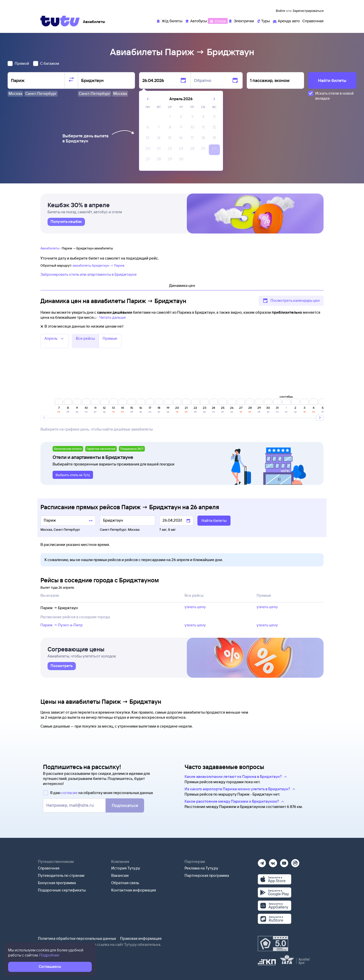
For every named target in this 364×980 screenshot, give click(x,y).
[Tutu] (60, 21)
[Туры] (263, 21)
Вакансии (120, 875)
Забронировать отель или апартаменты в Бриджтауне (89, 274)
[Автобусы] (196, 21)
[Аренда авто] (286, 21)
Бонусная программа (57, 883)
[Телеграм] (262, 861)
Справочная (49, 868)
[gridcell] (170, 118)
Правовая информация (141, 938)
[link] (66, 222)
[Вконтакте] (273, 861)
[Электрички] (241, 21)
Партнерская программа (207, 875)
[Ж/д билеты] (169, 21)
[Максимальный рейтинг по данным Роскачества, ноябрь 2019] (273, 944)
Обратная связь (125, 883)
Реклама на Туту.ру (201, 868)
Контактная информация (134, 890)
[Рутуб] (295, 861)
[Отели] (218, 21)
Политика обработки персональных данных (77, 938)
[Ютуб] (284, 861)
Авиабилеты (50, 248)
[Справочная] (313, 21)
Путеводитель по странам (61, 875)
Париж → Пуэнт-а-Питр (62, 625)
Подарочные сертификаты (62, 890)
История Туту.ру (126, 868)
